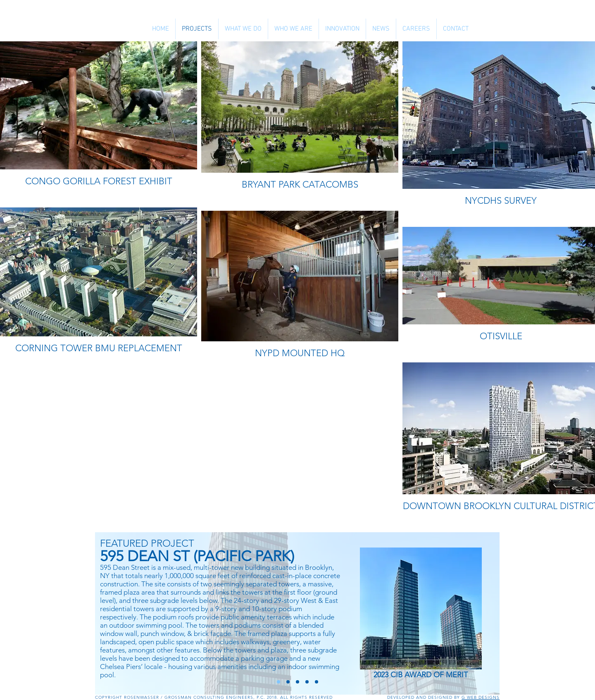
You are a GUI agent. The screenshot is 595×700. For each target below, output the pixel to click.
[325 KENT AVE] (297, 682)
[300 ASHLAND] (317, 682)
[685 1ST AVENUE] (307, 682)
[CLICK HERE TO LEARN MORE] (421, 608)
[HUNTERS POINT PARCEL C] (278, 682)
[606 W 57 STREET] (288, 682)
